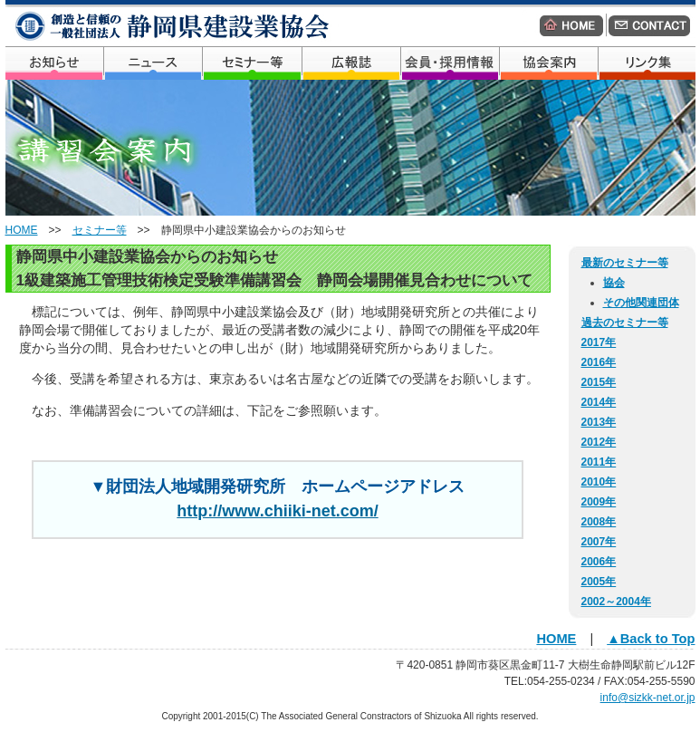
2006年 (599, 562)
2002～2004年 (616, 602)
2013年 (599, 422)
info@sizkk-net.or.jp (648, 698)
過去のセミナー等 (625, 323)
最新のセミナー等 (625, 263)
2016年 (599, 362)
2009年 (599, 502)
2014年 (599, 402)
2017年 (599, 342)
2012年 (599, 442)
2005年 (599, 582)
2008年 (599, 522)
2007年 (599, 542)
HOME (22, 230)
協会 (614, 283)
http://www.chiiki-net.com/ (277, 511)
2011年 (599, 462)
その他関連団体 (641, 303)
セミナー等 (100, 230)
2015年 (599, 382)
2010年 (599, 482)
